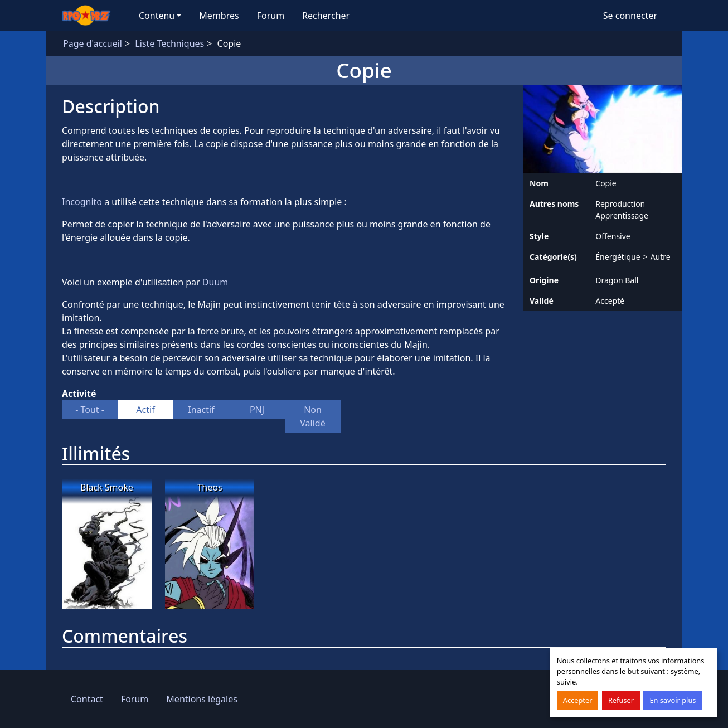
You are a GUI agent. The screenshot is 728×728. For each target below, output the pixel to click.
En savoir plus (673, 700)
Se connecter (630, 16)
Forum (271, 16)
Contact (87, 699)
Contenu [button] (157, 16)
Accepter (578, 700)
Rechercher (326, 16)
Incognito (83, 202)
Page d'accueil (93, 43)
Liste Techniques (169, 43)
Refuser (621, 700)
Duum (215, 282)
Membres (219, 16)
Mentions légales (202, 699)
